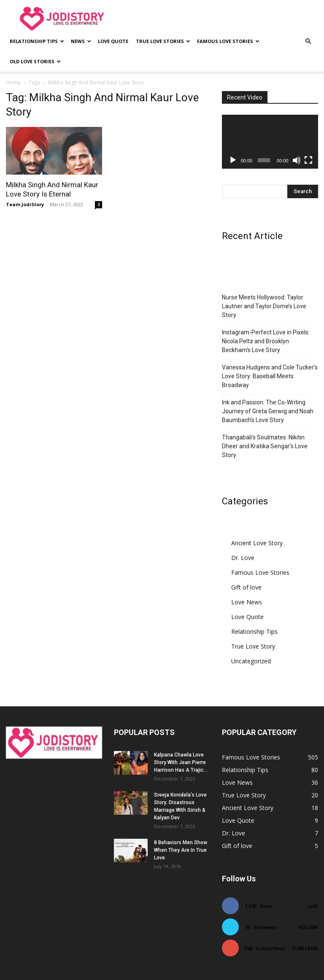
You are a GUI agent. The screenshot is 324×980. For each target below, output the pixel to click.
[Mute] (297, 160)
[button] (308, 42)
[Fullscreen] (308, 160)
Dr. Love (243, 558)
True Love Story (253, 646)
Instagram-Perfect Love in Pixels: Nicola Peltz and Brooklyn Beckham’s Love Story (266, 341)
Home (13, 82)
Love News (247, 602)
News (81, 41)
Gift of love (246, 587)
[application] (270, 142)
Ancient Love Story (257, 543)
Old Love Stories (35, 61)
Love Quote (113, 41)
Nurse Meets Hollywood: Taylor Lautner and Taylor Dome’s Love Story (264, 306)
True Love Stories (163, 41)
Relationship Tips (37, 41)
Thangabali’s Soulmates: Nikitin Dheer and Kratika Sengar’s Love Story (265, 446)
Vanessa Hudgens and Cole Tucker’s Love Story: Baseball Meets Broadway (270, 376)
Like (313, 906)
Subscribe (305, 948)
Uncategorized (251, 661)
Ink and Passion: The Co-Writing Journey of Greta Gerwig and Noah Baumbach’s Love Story (268, 411)
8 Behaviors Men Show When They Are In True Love (181, 850)
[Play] (233, 160)
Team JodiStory (25, 204)
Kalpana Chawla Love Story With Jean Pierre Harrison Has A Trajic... (181, 762)
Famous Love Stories (228, 41)
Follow (308, 927)
